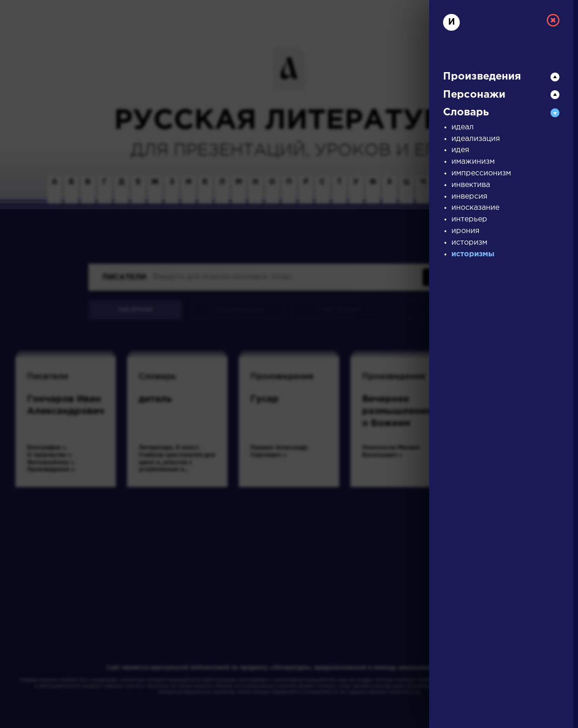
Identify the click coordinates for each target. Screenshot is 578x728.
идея (460, 150)
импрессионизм (481, 173)
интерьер (469, 219)
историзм (469, 243)
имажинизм (473, 162)
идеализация (476, 139)
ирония (465, 231)
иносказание (475, 208)
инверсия (469, 197)
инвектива (471, 185)
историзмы (473, 254)
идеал (463, 127)
